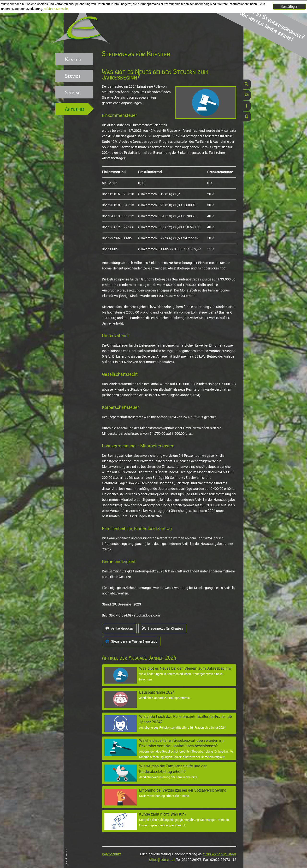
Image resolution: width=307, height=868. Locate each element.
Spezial (72, 92)
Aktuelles (75, 109)
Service (73, 76)
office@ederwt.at (162, 860)
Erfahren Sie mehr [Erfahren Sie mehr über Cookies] (56, 9)
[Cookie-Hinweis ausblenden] (289, 7)
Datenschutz (111, 854)
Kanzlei (73, 59)
